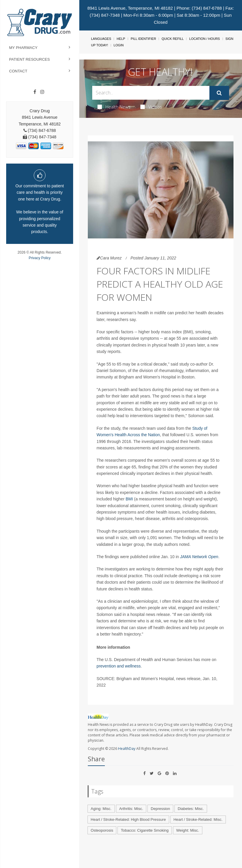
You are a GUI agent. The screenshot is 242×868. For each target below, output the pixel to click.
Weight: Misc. (188, 830)
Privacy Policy (40, 258)
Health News (114, 107)
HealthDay (127, 749)
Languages (101, 39)
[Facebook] (35, 92)
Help (121, 39)
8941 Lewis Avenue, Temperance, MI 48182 (130, 8)
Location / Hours (204, 39)
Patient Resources (30, 59)
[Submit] (219, 93)
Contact (18, 71)
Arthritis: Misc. (131, 809)
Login (119, 45)
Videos (151, 107)
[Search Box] (151, 93)
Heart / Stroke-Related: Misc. (198, 819)
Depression (160, 809)
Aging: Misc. (101, 809)
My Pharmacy (23, 48)
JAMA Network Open (199, 557)
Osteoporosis (102, 830)
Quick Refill (173, 39)
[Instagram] (42, 92)
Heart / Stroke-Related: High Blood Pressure (128, 819)
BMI (130, 499)
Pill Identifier (143, 39)
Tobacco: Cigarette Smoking (145, 830)
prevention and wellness (119, 666)
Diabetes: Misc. (191, 809)
